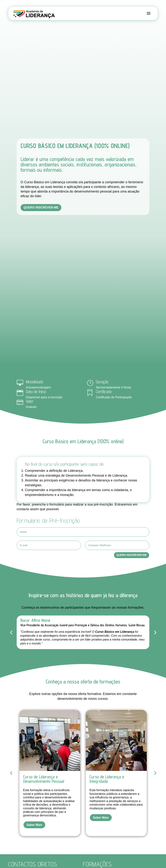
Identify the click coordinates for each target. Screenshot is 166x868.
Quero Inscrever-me (132, 555)
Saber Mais (34, 825)
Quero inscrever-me (41, 207)
